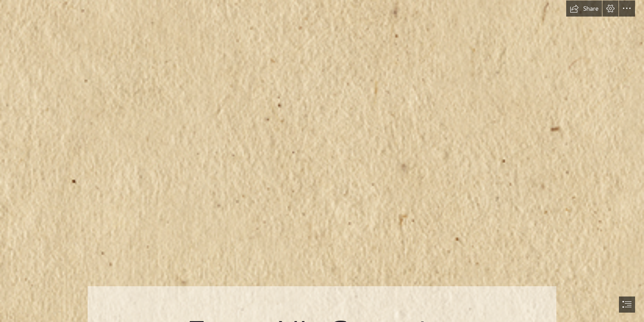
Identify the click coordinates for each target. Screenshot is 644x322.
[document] (322, 161)
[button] (584, 8)
